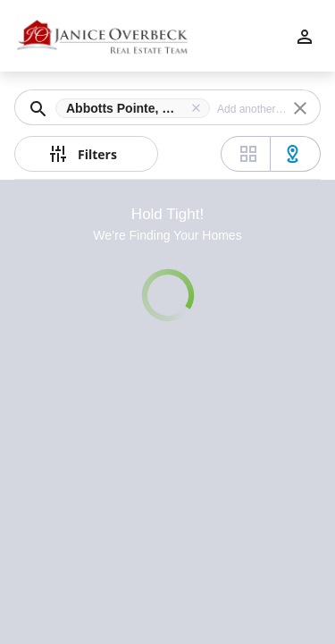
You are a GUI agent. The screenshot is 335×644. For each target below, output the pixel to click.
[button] (136, 108)
